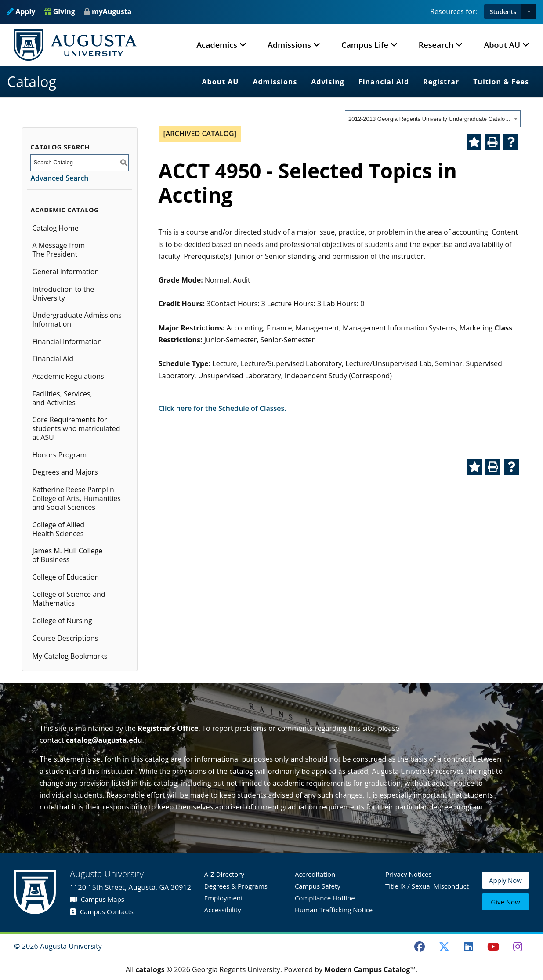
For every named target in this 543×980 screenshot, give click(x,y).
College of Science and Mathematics (69, 599)
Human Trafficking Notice (334, 910)
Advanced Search (59, 178)
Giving (60, 11)
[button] (529, 12)
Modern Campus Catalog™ (370, 969)
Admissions (275, 82)
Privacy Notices (409, 874)
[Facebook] (420, 947)
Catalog (32, 82)
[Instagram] (518, 947)
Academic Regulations (68, 376)
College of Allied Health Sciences (58, 529)
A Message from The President (58, 250)
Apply (21, 11)
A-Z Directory (224, 874)
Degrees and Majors (65, 472)
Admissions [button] (289, 45)
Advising (328, 82)
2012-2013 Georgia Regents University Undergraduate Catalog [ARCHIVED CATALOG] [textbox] (430, 119)
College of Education (65, 577)
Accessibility (223, 910)
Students (503, 12)
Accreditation (315, 874)
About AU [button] (502, 45)
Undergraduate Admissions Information (77, 319)
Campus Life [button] (365, 45)
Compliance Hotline (325, 898)
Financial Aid (384, 82)
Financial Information (67, 341)
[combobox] (433, 119)
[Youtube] (493, 947)
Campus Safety (318, 886)
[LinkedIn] (469, 947)
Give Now (505, 902)
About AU (221, 82)
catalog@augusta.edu (104, 740)
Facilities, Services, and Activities (62, 398)
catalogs (150, 969)
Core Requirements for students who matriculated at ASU (76, 428)
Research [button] (436, 45)
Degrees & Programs (236, 886)
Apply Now (505, 882)
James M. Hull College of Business (67, 555)
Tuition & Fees (501, 82)
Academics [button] (217, 45)
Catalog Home (55, 228)
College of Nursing (62, 621)
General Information (65, 272)
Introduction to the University (63, 294)
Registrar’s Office (168, 728)
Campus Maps (97, 899)
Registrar (441, 82)
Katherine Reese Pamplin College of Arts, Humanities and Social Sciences (76, 498)
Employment (224, 898)
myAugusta (112, 11)
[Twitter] (444, 947)
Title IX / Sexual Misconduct (427, 886)
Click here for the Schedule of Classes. (223, 408)
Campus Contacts (102, 911)
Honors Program (59, 455)
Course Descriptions (65, 638)
